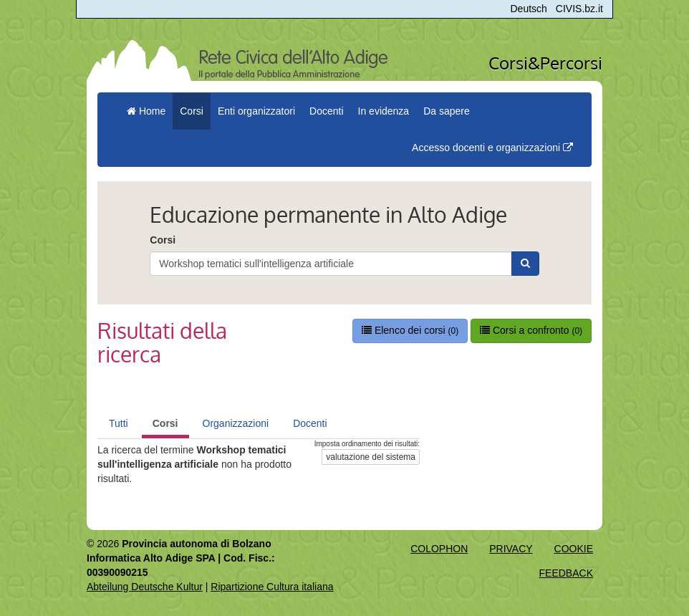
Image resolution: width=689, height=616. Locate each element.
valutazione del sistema (371, 457)
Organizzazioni (236, 423)
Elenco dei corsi (410, 330)
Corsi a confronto (531, 330)
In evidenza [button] (384, 111)
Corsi (163, 240)
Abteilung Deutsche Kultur (145, 587)
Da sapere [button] (447, 111)
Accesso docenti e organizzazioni (492, 148)
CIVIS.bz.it (579, 9)
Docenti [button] (326, 111)
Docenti (310, 423)
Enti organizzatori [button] (256, 111)
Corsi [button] (192, 111)
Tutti (119, 423)
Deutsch (529, 9)
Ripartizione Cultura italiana (272, 587)
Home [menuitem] (146, 111)
